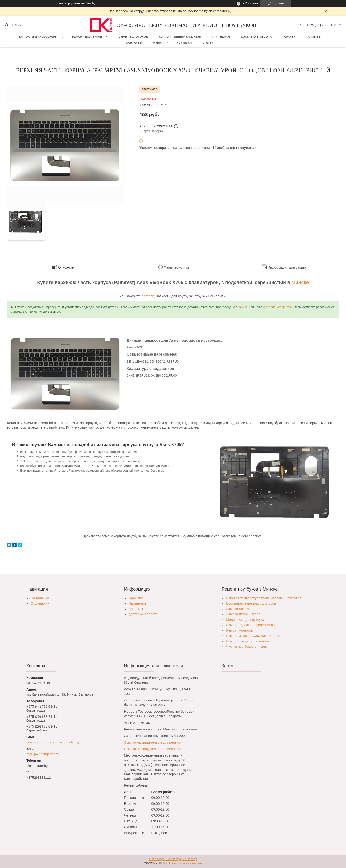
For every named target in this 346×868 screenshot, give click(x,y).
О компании (40, 603)
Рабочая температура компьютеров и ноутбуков (264, 598)
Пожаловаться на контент (185, 863)
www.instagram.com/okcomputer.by (53, 742)
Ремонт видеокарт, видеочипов (250, 625)
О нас (157, 43)
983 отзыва (250, 3)
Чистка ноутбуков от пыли (246, 647)
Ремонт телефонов (132, 37)
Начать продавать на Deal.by (76, 3)
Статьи (208, 43)
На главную (40, 598)
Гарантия (290, 37)
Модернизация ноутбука (245, 620)
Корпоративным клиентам (180, 37)
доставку (148, 296)
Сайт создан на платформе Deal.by (173, 859)
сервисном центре (279, 307)
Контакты (134, 43)
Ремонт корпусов (239, 630)
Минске (300, 282)
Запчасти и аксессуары (38, 37)
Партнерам (221, 37)
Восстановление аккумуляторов (251, 603)
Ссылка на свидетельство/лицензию (152, 742)
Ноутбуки (184, 43)
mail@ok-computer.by (43, 754)
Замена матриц (238, 609)
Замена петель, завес (243, 614)
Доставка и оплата (256, 37)
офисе (243, 307)
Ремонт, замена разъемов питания (253, 636)
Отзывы (315, 37)
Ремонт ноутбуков (87, 37)
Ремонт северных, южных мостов (252, 641)
